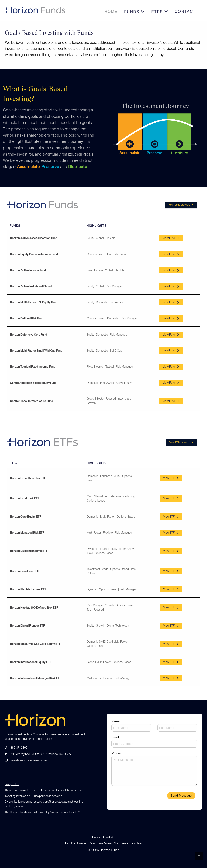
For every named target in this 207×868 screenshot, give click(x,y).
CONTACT (185, 11)
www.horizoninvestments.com (29, 760)
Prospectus (12, 784)
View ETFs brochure (181, 443)
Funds (134, 12)
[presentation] (142, 797)
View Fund (171, 238)
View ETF (171, 478)
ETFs (160, 12)
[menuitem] (111, 12)
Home (111, 11)
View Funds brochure (181, 205)
